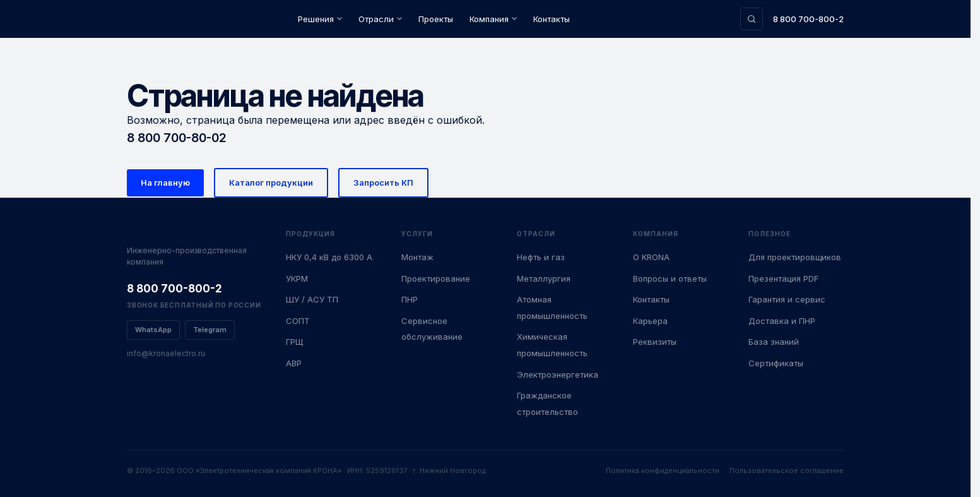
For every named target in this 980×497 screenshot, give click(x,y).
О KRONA (651, 257)
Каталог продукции (271, 183)
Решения (320, 19)
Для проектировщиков (795, 257)
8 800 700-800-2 (808, 19)
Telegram (210, 330)
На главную (165, 183)
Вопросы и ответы (670, 278)
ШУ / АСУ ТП (312, 299)
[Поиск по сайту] (752, 19)
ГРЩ (294, 342)
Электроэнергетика (558, 374)
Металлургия (544, 278)
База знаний (774, 342)
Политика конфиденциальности (663, 470)
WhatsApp (153, 330)
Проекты (436, 19)
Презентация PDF (783, 278)
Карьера (650, 321)
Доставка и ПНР (782, 321)
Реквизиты (655, 342)
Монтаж (417, 257)
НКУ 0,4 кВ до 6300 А (329, 257)
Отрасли (380, 19)
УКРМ (297, 278)
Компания (493, 19)
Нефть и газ (541, 257)
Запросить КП (383, 183)
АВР (294, 363)
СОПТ (298, 321)
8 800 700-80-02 (177, 138)
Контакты (552, 19)
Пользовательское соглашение (787, 470)
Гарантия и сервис (787, 299)
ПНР (410, 299)
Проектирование (436, 278)
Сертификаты (776, 363)
